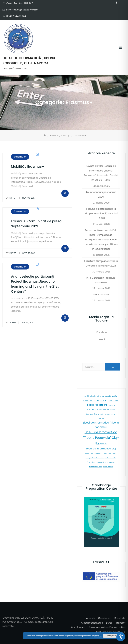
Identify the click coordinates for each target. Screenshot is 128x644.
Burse (109, 623)
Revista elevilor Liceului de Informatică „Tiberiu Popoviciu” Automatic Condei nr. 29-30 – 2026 (101, 173)
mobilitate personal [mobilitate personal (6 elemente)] (93, 453)
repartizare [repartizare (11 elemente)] (103, 462)
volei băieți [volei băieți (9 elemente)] (108, 467)
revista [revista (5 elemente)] (112, 462)
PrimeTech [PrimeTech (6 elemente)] (91, 462)
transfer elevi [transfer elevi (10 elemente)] (95, 467)
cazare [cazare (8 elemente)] (103, 401)
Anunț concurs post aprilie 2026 (101, 194)
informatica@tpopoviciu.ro (22, 10)
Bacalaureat (78, 627)
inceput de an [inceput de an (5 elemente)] (110, 414)
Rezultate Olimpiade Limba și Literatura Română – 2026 (101, 263)
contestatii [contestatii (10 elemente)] (92, 409)
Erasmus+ (20, 157)
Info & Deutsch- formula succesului (101, 280)
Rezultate (120, 618)
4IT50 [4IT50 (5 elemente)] (87, 396)
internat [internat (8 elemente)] (101, 418)
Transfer (121, 623)
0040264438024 (16, 16)
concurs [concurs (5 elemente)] (112, 405)
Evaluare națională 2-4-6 (111, 632)
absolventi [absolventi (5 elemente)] (95, 396)
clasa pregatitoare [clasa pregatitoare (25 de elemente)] (97, 405)
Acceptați (111, 636)
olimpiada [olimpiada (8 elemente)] (113, 453)
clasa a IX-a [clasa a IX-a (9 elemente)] (113, 401)
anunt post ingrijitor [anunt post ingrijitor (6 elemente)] (109, 396)
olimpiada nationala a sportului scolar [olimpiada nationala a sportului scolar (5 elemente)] (101, 458)
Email (122, 3)
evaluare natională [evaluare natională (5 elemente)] (107, 409)
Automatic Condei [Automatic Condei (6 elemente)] (91, 401)
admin (11, 323)
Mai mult (95, 636)
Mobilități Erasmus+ (27, 166)
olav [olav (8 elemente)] (105, 453)
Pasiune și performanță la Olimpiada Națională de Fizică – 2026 (101, 214)
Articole (91, 618)
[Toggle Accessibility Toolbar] (121, 637)
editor (11, 198)
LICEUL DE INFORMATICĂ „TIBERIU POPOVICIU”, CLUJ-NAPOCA (29, 61)
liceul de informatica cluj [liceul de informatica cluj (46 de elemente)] (101, 449)
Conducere (105, 618)
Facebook (117, 3)
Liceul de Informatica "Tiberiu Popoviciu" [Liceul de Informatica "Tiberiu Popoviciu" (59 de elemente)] (101, 425)
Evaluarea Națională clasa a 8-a (107, 627)
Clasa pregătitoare (92, 623)
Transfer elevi (101, 295)
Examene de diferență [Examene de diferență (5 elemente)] (95, 414)
